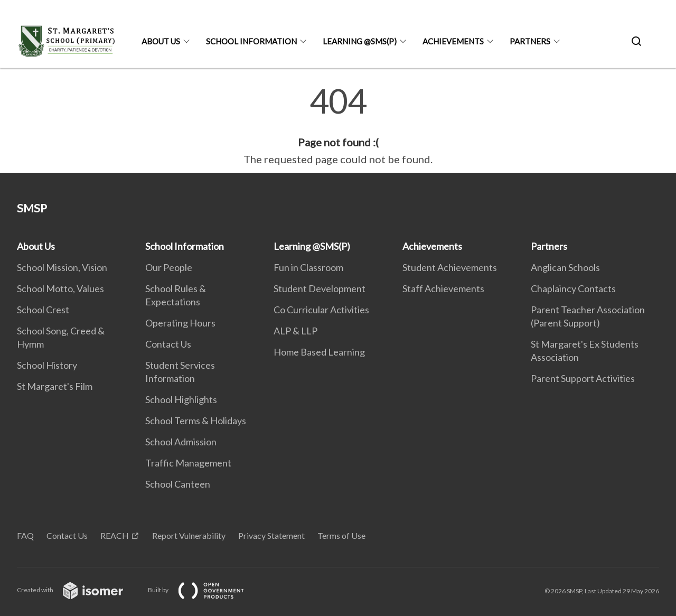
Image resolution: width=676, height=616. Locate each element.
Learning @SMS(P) (360, 41)
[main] (338, 126)
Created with (78, 590)
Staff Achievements (443, 288)
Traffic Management (188, 463)
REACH (115, 535)
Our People (169, 267)
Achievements (453, 41)
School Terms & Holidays (196, 421)
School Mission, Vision (62, 267)
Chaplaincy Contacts (573, 288)
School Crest (43, 310)
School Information (251, 41)
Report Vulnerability (189, 535)
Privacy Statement (271, 535)
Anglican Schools (565, 267)
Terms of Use (341, 535)
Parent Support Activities (583, 378)
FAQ (25, 535)
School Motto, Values (60, 288)
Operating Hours (180, 323)
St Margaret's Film (55, 386)
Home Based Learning (319, 352)
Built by (204, 590)
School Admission (181, 442)
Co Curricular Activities (321, 310)
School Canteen (178, 484)
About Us (161, 41)
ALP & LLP (295, 331)
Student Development (320, 288)
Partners (530, 41)
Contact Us (168, 344)
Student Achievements (450, 267)
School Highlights (181, 399)
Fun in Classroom (308, 267)
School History (47, 365)
